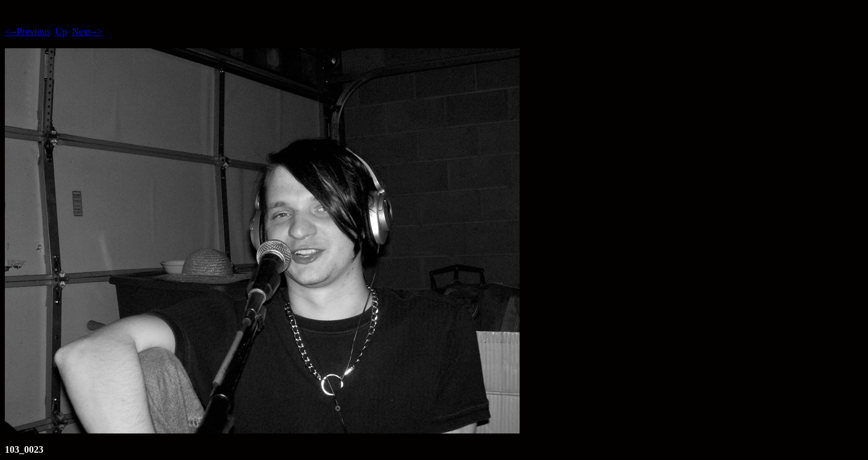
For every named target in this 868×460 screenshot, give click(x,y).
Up (61, 32)
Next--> (87, 32)
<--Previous (28, 32)
